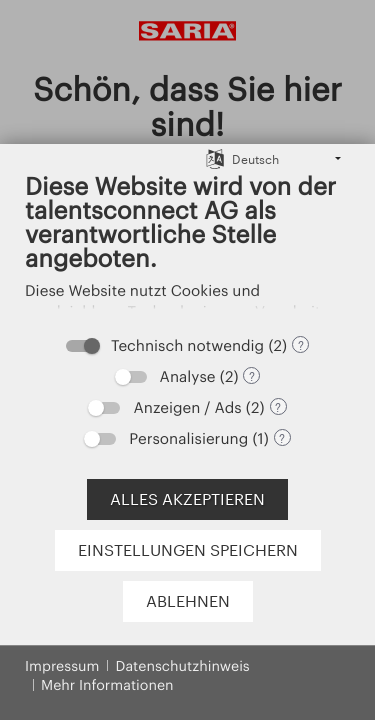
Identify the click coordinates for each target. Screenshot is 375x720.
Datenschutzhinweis (182, 665)
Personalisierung (188, 438)
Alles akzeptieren (187, 499)
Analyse (188, 376)
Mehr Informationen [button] (107, 684)
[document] (187, 247)
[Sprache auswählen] (215, 158)
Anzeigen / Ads (187, 407)
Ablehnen (188, 601)
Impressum (62, 665)
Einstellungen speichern (188, 550)
